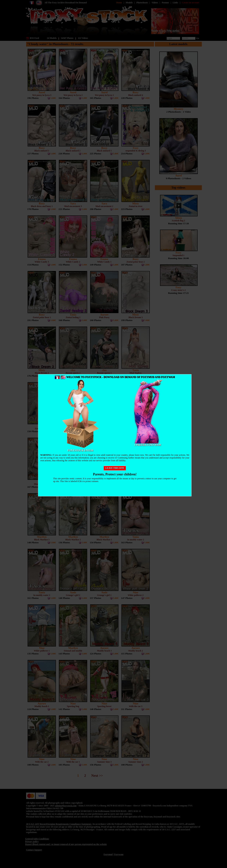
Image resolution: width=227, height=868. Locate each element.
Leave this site (115, 468)
